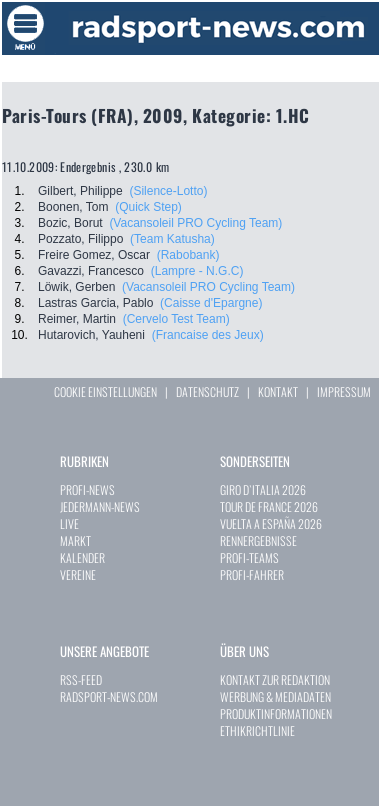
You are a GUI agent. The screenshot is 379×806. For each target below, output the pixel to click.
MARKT (75, 540)
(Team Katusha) (172, 239)
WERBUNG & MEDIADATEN (275, 696)
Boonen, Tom (73, 207)
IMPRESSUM (344, 391)
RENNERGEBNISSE (258, 540)
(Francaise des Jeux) (208, 335)
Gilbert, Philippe (80, 191)
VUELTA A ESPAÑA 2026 (271, 523)
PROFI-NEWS (87, 489)
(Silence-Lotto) (168, 191)
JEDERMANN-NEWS (100, 506)
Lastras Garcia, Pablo (95, 303)
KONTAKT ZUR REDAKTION (275, 679)
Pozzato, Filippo (80, 239)
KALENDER (82, 557)
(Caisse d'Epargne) (211, 303)
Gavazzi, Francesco (91, 271)
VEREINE (78, 574)
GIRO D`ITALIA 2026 (263, 489)
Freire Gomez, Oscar (94, 255)
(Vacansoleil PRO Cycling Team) (195, 223)
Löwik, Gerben (76, 287)
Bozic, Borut (70, 223)
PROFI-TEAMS (249, 557)
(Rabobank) (188, 255)
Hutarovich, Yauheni (91, 335)
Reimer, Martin (77, 319)
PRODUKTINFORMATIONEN (276, 713)
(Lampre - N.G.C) (197, 271)
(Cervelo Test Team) (176, 319)
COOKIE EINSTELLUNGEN (105, 391)
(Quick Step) (148, 207)
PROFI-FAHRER (252, 574)
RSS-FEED (81, 679)
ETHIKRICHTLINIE (257, 730)
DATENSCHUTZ (207, 391)
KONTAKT (278, 391)
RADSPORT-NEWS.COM (109, 696)
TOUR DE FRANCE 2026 (269, 506)
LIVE (69, 523)
